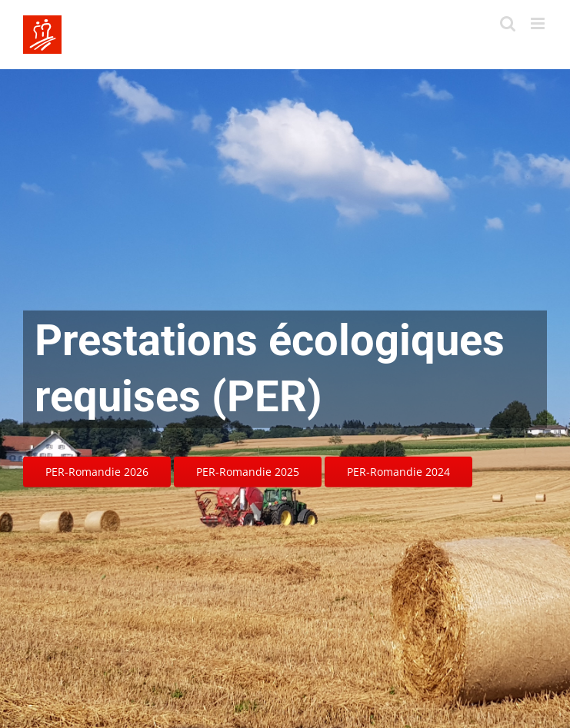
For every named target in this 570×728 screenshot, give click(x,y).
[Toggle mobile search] (508, 23)
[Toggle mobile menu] (539, 23)
